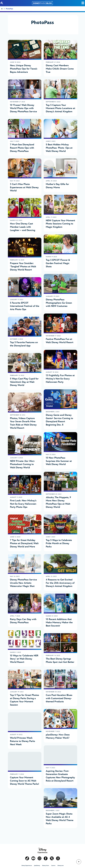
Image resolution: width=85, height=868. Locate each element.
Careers (53, 866)
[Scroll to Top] (79, 862)
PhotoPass (9, 9)
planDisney (37, 866)
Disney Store (46, 866)
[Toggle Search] (83, 3)
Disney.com (61, 866)
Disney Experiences (27, 866)
